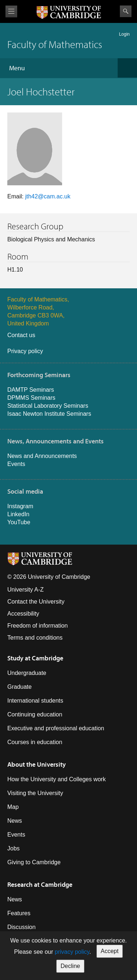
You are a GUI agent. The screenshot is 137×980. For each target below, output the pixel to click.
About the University (37, 764)
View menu (11, 11)
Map (13, 807)
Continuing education (35, 714)
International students (35, 701)
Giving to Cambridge (34, 862)
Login (124, 34)
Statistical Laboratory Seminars (48, 406)
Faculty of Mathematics (55, 44)
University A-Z (26, 590)
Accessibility (23, 614)
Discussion (21, 927)
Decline (70, 966)
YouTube (19, 522)
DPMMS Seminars (31, 398)
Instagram (20, 506)
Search (126, 11)
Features (19, 913)
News (15, 821)
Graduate (20, 687)
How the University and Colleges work (56, 779)
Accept (110, 951)
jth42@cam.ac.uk (48, 196)
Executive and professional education (56, 728)
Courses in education (35, 742)
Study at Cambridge (35, 658)
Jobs (14, 848)
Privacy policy (25, 351)
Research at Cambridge (40, 884)
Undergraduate (27, 673)
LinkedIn (18, 514)
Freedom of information (37, 626)
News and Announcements (42, 456)
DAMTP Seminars (31, 390)
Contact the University (36, 602)
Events (16, 464)
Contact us (21, 335)
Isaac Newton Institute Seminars (49, 414)
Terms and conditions (35, 638)
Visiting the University (35, 793)
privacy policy (72, 952)
